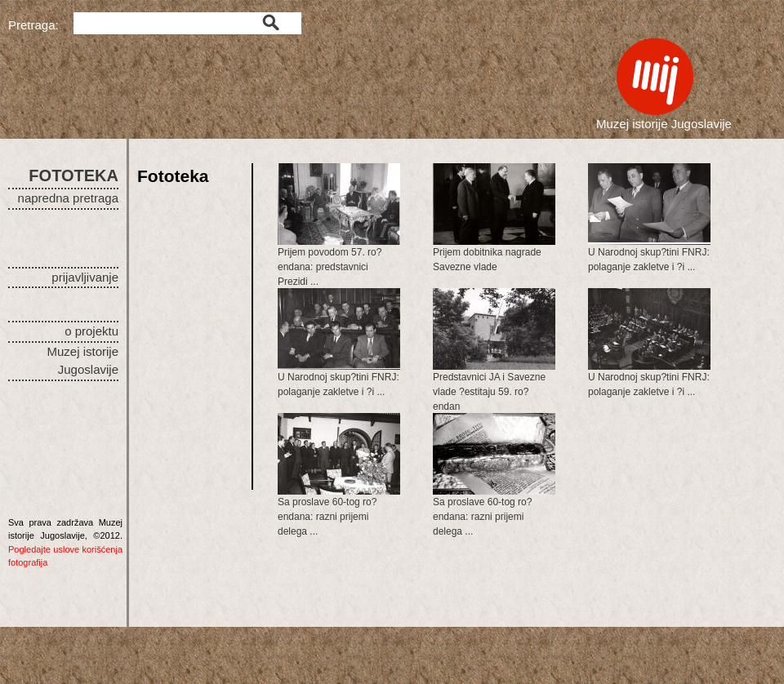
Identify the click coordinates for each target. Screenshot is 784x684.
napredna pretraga (68, 198)
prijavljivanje (85, 277)
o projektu (91, 331)
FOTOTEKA (73, 175)
